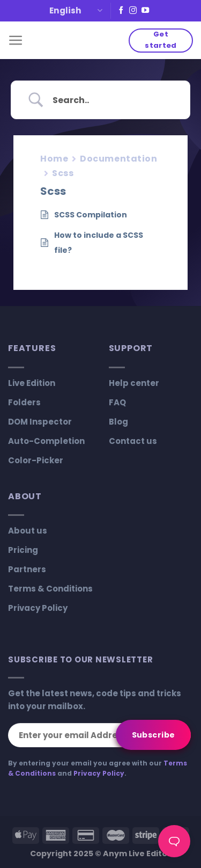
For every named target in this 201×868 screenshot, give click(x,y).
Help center (134, 383)
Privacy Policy (38, 608)
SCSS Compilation (91, 215)
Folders (24, 402)
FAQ (117, 402)
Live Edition (32, 383)
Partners (27, 569)
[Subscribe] (153, 735)
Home (54, 159)
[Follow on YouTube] (145, 11)
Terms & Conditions (50, 589)
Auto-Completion (46, 441)
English (76, 10)
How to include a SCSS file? (99, 243)
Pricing (23, 550)
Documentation (118, 159)
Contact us (133, 441)
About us (28, 531)
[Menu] (16, 41)
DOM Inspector (40, 422)
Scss (63, 173)
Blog (118, 422)
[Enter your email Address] (99, 735)
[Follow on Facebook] (121, 11)
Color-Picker (36, 460)
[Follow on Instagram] (133, 11)
